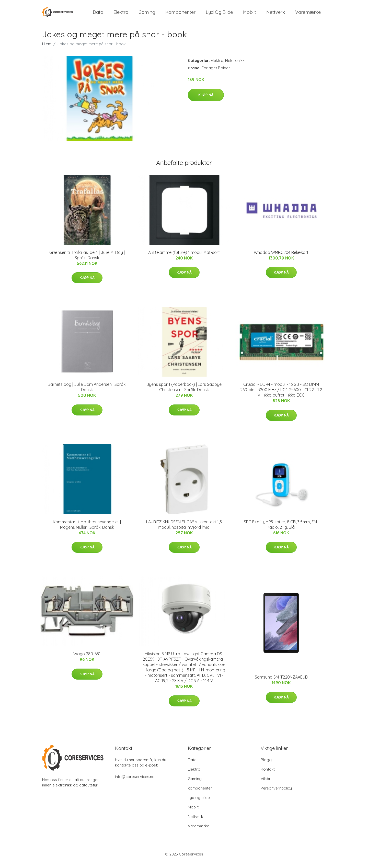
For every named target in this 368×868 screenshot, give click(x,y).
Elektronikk (235, 66)
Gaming (147, 15)
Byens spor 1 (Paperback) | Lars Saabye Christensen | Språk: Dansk (184, 392)
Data (98, 15)
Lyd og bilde (219, 15)
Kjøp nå (206, 100)
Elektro (121, 15)
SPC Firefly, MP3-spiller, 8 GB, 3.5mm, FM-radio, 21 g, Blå (281, 530)
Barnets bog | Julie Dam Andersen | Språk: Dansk (87, 392)
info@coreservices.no (135, 782)
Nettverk (276, 15)
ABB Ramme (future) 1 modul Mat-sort (184, 257)
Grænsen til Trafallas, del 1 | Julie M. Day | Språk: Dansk (87, 260)
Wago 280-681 (87, 659)
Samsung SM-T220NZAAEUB (281, 682)
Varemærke (308, 15)
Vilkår (266, 784)
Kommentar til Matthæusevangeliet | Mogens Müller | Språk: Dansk (87, 530)
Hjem (47, 49)
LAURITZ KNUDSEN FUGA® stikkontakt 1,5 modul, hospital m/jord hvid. (184, 530)
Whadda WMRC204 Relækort (281, 257)
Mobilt (250, 15)
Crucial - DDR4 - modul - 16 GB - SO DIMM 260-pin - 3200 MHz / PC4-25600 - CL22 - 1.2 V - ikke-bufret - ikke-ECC (281, 395)
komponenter (180, 15)
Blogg (266, 765)
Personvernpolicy (276, 793)
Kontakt (268, 774)
